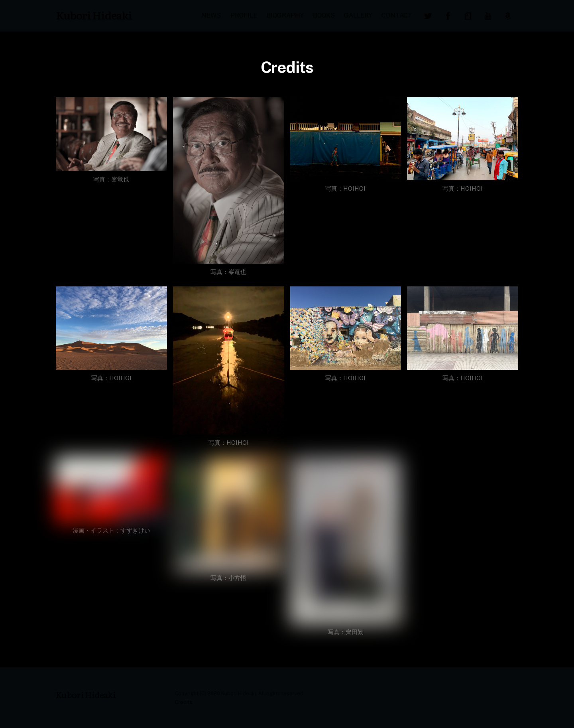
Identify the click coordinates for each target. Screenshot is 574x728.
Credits (184, 702)
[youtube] (488, 15)
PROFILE (244, 15)
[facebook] (448, 15)
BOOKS (324, 15)
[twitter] (428, 15)
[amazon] (508, 15)
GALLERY (358, 15)
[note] (468, 15)
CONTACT (397, 15)
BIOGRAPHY (285, 15)
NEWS (211, 15)
